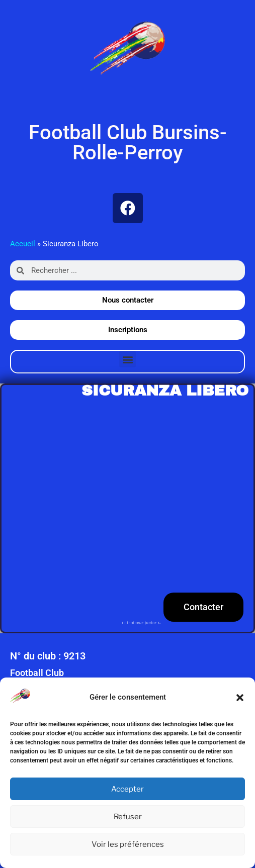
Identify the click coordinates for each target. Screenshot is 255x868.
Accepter (127, 789)
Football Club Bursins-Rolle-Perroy (128, 142)
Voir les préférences (128, 844)
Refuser (128, 817)
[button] (240, 698)
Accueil (23, 244)
